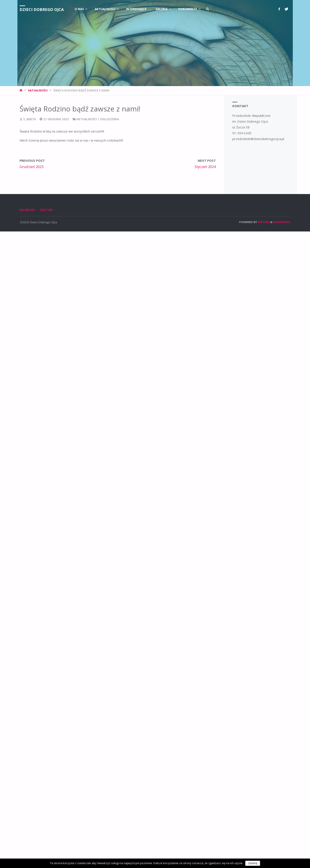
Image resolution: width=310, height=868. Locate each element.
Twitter (46, 210)
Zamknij (253, 863)
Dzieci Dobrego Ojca (42, 9)
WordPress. (282, 222)
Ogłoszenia (110, 119)
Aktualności (38, 90)
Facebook (27, 210)
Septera (263, 222)
